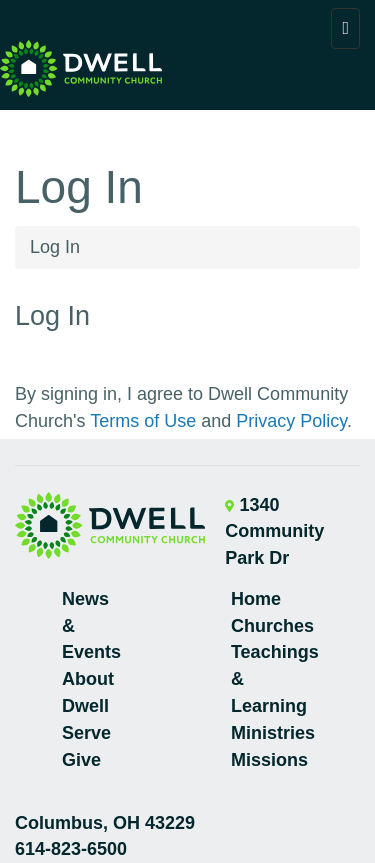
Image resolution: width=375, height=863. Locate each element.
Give (81, 760)
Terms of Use (143, 421)
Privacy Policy (291, 421)
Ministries (273, 733)
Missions (269, 760)
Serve (86, 733)
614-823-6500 (71, 849)
